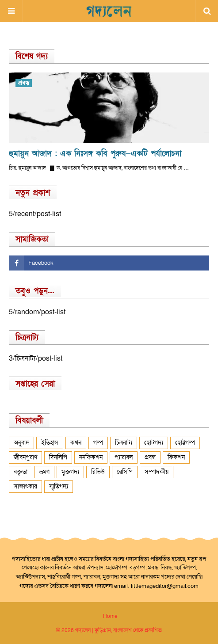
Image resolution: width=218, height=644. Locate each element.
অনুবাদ (21, 443)
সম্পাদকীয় (157, 472)
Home (110, 616)
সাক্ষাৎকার (25, 486)
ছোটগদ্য (154, 443)
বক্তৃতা (21, 472)
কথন (76, 443)
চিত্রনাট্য (124, 443)
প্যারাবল (124, 457)
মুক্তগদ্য (70, 472)
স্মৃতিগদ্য (59, 486)
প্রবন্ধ (150, 457)
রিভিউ (98, 472)
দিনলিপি (58, 457)
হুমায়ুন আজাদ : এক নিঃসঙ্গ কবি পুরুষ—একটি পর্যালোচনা (95, 154)
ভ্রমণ (44, 472)
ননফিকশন (91, 457)
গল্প (98, 443)
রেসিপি (125, 472)
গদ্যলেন (83, 630)
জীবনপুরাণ (25, 457)
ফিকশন (176, 457)
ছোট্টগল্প (185, 443)
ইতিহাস (50, 443)
